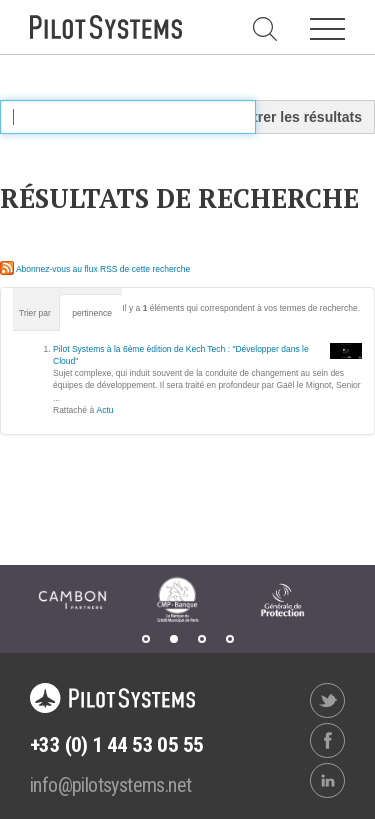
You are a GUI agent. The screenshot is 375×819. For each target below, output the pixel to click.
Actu (105, 410)
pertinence (92, 313)
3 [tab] (202, 639)
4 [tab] (230, 639)
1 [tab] (146, 639)
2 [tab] (174, 639)
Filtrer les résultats (299, 117)
